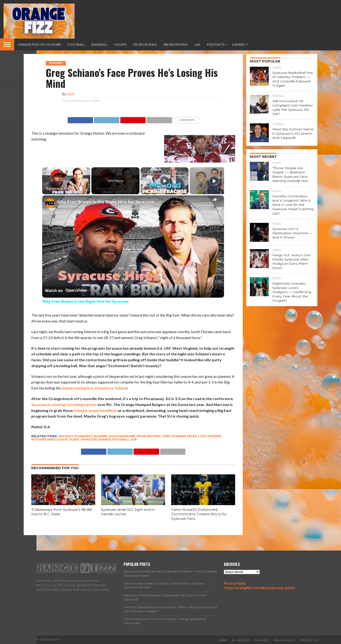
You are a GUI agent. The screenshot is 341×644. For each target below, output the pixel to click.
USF (134, 439)
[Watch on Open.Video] (66, 291)
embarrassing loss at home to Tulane (94, 388)
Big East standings (76, 436)
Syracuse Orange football (105, 439)
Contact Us (309, 640)
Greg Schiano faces (179, 436)
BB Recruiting (176, 44)
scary (74, 439)
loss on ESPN (210, 436)
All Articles (241, 640)
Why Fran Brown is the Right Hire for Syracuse (105, 202)
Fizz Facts (216, 44)
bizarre (101, 436)
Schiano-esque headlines (95, 410)
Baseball (100, 44)
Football (76, 44)
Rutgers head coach (49, 439)
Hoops (121, 44)
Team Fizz (262, 640)
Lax (197, 44)
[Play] (165, 181)
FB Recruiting (145, 44)
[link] (50, 203)
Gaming (238, 44)
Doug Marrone (122, 436)
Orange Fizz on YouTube (39, 44)
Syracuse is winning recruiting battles (64, 404)
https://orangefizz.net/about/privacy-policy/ (260, 588)
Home (223, 640)
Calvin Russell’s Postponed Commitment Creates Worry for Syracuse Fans (199, 514)
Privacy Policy (235, 583)
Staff (71, 94)
